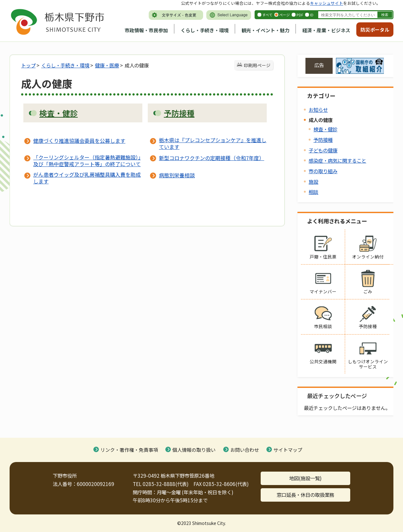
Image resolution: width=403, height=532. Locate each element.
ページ (284, 15)
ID (312, 15)
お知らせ (318, 110)
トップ (28, 65)
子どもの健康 (323, 150)
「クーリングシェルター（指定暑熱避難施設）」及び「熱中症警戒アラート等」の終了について (87, 160)
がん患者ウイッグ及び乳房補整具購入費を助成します (87, 178)
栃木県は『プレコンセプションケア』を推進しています (213, 143)
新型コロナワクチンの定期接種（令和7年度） (212, 158)
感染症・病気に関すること (337, 160)
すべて (267, 15)
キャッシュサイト (327, 3)
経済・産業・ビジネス (326, 30)
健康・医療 (107, 65)
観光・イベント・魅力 (265, 30)
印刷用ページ (257, 65)
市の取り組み (323, 171)
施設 (313, 181)
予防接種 (323, 140)
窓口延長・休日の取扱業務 (305, 495)
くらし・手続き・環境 (205, 30)
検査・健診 (325, 129)
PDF (300, 15)
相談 (313, 192)
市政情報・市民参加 (146, 30)
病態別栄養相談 (177, 175)
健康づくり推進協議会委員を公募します (79, 141)
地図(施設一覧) (305, 478)
